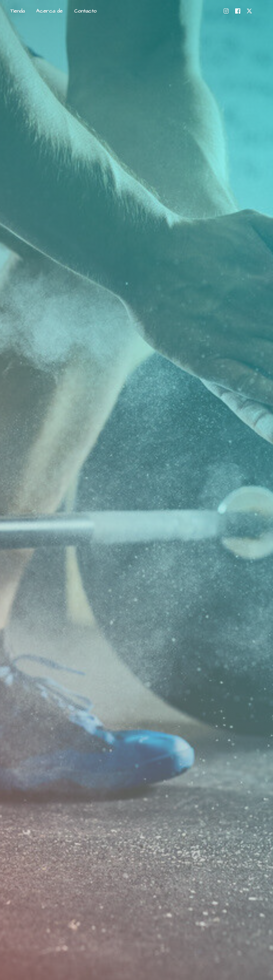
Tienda (17, 11)
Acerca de (49, 11)
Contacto (85, 11)
